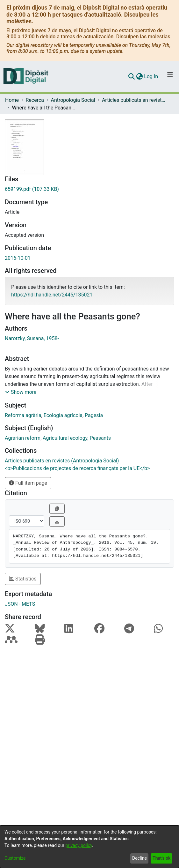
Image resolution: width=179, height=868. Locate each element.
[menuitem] (139, 77)
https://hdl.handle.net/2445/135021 (52, 295)
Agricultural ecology (65, 438)
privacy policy (79, 845)
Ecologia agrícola (63, 415)
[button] (21, 392)
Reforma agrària (23, 415)
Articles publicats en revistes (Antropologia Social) (134, 100)
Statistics (23, 579)
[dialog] (89, 847)
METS (28, 604)
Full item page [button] (28, 483)
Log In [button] (151, 76)
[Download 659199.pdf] (89, 189)
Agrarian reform (23, 438)
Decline (140, 858)
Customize (15, 858)
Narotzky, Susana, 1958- (32, 338)
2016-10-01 (18, 258)
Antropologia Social (73, 100)
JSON (11, 604)
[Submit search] (131, 77)
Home (12, 100)
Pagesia (94, 415)
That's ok (161, 858)
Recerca (35, 100)
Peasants (100, 438)
